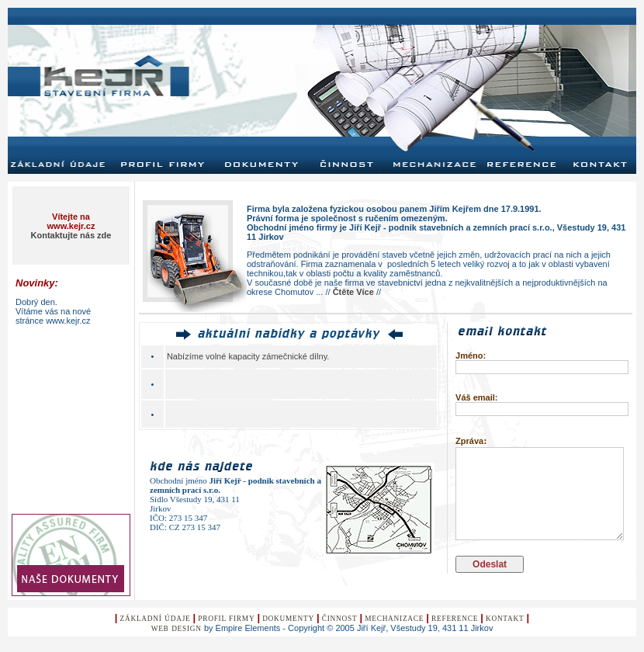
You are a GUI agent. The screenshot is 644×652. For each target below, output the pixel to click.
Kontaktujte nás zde (71, 235)
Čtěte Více (353, 292)
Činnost (340, 619)
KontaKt (505, 619)
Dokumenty (288, 619)
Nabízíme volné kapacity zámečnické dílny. (248, 356)
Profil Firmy (226, 619)
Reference (455, 619)
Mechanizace (394, 619)
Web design (177, 629)
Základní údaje (156, 619)
